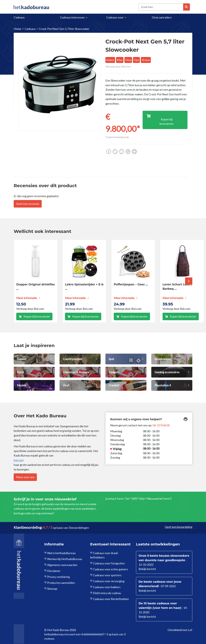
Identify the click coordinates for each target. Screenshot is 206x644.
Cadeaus (19, 17)
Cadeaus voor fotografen (109, 563)
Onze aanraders (162, 17)
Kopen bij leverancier (37, 316)
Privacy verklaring (58, 577)
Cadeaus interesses (72, 17)
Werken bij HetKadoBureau (65, 559)
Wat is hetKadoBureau (61, 553)
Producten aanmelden (61, 583)
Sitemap (52, 589)
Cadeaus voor (115, 17)
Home (18, 29)
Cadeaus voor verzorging (109, 581)
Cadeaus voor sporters (107, 575)
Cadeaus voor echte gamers (110, 569)
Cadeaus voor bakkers (107, 587)
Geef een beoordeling (179, 527)
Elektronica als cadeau (107, 593)
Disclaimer (54, 571)
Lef (190, 630)
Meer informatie (27, 298)
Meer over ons (25, 477)
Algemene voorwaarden (62, 565)
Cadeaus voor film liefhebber (111, 599)
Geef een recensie (28, 204)
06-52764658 (161, 425)
